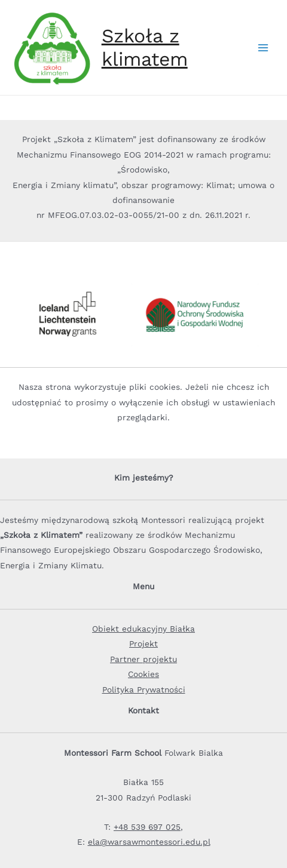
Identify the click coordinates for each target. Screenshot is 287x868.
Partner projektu (143, 659)
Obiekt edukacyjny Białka (143, 629)
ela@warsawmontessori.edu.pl (149, 842)
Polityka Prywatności (144, 690)
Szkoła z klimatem (145, 47)
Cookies (143, 674)
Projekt (143, 644)
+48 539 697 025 (147, 827)
